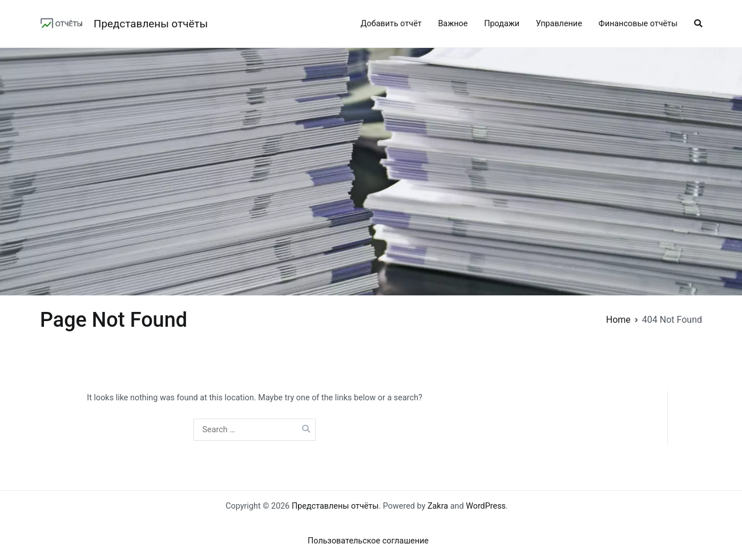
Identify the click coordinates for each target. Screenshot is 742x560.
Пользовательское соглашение (368, 541)
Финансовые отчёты (638, 24)
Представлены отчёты (151, 24)
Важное (453, 24)
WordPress (486, 506)
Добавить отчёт (391, 24)
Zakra (438, 506)
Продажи (502, 24)
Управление (559, 24)
